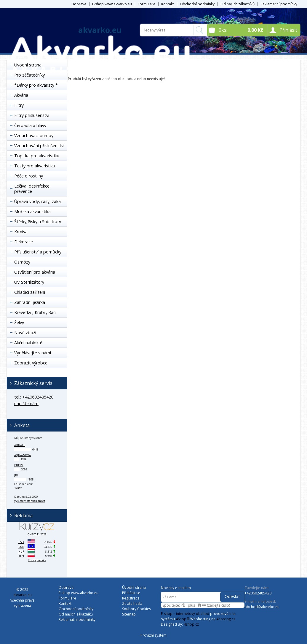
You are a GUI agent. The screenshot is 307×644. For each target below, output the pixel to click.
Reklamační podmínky (279, 4)
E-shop (167, 614)
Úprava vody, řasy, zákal (38, 201)
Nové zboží (25, 333)
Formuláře (147, 4)
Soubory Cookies (136, 609)
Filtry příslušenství (32, 115)
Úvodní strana (134, 587)
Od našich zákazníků (238, 4)
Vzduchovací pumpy (34, 135)
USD (21, 542)
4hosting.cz (226, 619)
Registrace (131, 598)
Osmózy (22, 262)
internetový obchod (193, 614)
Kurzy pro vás (37, 560)
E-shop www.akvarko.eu (112, 4)
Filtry (19, 105)
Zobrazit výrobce (31, 363)
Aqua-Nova (23, 455)
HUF (21, 552)
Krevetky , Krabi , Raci (35, 312)
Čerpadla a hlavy (30, 125)
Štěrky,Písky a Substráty (38, 222)
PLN (21, 556)
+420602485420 (258, 593)
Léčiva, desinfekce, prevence (32, 189)
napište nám (26, 403)
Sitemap (129, 614)
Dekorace (24, 242)
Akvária (21, 95)
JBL (16, 475)
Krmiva (21, 232)
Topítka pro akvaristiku (37, 156)
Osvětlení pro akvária (35, 272)
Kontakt (168, 4)
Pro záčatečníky (29, 75)
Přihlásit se (131, 593)
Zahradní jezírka (30, 302)
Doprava (79, 4)
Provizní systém (153, 635)
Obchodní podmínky (197, 4)
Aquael (20, 445)
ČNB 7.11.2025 (37, 534)
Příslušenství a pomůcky (38, 252)
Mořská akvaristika (32, 211)
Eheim (19, 465)
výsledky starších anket (30, 501)
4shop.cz (191, 624)
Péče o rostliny (29, 176)
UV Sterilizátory (29, 282)
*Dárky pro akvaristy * (36, 85)
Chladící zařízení (30, 292)
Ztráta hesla (132, 603)
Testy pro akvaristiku (35, 166)
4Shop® (183, 619)
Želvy (19, 322)
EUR (21, 547)
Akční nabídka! (28, 343)
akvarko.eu (100, 30)
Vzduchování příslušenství (39, 146)
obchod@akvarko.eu (262, 607)
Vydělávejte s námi (33, 353)
